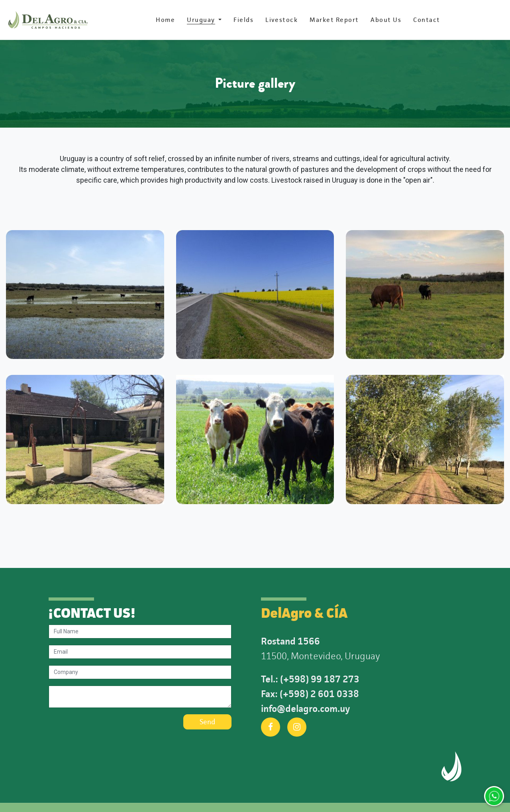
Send (207, 722)
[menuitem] (165, 20)
